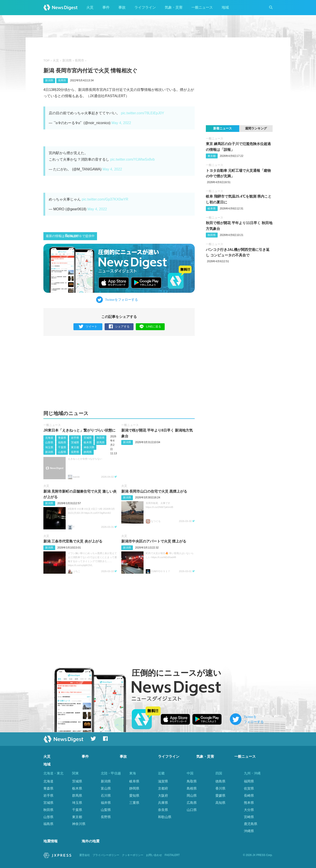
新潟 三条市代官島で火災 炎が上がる (73, 541)
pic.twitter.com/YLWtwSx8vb (132, 159)
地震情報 (51, 841)
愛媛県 (220, 795)
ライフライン (145, 7)
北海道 (49, 438)
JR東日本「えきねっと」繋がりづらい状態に (79, 430)
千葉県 (62, 447)
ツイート (88, 327)
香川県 (220, 788)
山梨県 (62, 452)
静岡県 (88, 452)
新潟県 (67, 60)
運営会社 (85, 855)
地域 (225, 7)
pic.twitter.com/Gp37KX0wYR (105, 199)
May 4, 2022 (121, 123)
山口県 (192, 810)
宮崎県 (249, 817)
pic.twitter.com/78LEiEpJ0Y (142, 113)
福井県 (106, 803)
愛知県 (134, 795)
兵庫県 (163, 803)
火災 (90, 7)
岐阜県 (212, 209)
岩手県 (75, 438)
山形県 (49, 442)
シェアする (119, 327)
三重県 (134, 803)
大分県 (249, 810)
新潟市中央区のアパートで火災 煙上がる (154, 541)
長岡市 (79, 60)
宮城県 (88, 438)
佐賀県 (249, 788)
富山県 (106, 788)
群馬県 (101, 442)
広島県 (192, 803)
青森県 (62, 438)
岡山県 (192, 795)
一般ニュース (202, 7)
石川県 (106, 795)
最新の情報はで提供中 (70, 236)
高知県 (220, 803)
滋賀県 (163, 781)
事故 (122, 7)
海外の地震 (91, 841)
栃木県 (88, 442)
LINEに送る (150, 327)
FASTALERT (172, 855)
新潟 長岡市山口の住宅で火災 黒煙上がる (154, 491)
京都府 (163, 788)
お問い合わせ (154, 855)
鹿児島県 (251, 824)
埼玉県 (49, 447)
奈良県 (163, 810)
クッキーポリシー (133, 855)
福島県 (62, 442)
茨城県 (75, 442)
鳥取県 (192, 781)
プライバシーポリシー (106, 855)
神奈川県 (89, 447)
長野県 (75, 452)
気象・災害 (174, 7)
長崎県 (249, 795)
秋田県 (101, 438)
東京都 (75, 447)
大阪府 (163, 795)
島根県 (192, 788)
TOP (47, 60)
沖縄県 (249, 831)
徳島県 (220, 781)
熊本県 (249, 803)
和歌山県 (165, 817)
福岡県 (249, 781)
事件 (106, 7)
